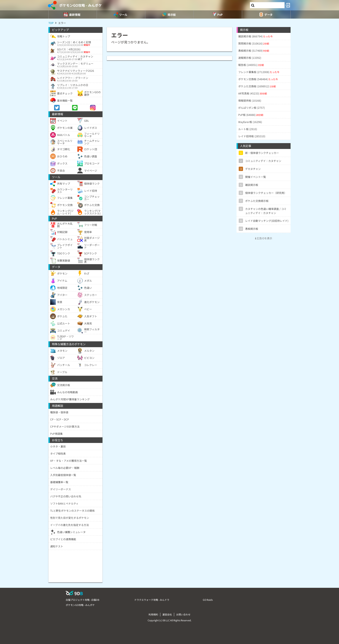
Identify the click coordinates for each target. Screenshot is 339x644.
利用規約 (153, 614)
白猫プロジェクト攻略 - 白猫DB (82, 600)
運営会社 (167, 614)
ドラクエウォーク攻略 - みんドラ (152, 600)
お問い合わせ (183, 614)
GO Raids (208, 600)
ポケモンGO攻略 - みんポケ (81, 5)
